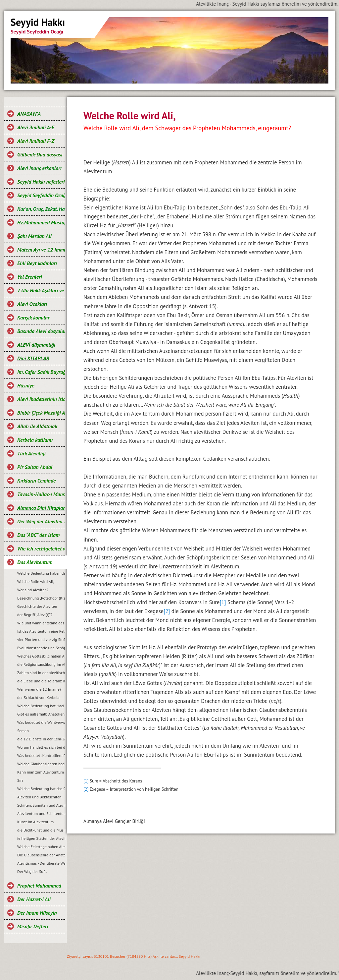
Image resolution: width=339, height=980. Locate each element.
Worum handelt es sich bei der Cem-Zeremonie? (41, 747)
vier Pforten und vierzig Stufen (41, 639)
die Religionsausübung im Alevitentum (41, 664)
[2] (167, 611)
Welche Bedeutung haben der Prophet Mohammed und (41, 573)
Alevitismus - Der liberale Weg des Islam (41, 863)
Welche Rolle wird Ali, (36, 581)
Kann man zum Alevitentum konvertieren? (41, 772)
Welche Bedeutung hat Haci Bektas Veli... (41, 706)
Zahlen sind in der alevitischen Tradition (41, 673)
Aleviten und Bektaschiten (39, 797)
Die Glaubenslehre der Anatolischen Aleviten (41, 855)
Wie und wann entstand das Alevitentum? (41, 623)
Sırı (20, 780)
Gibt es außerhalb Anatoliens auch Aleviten (41, 714)
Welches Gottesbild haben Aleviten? (41, 656)
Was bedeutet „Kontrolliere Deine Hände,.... (41, 755)
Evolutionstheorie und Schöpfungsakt (41, 648)
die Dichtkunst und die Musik (41, 830)
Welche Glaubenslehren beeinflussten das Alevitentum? (41, 764)
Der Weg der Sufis (32, 871)
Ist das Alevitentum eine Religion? (41, 631)
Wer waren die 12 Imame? (39, 689)
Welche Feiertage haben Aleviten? (41, 847)
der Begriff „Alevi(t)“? (35, 615)
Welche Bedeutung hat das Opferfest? (41, 789)
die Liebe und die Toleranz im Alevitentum (41, 681)
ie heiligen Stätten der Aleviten (41, 838)
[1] (223, 602)
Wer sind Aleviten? (33, 590)
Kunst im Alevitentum (35, 822)
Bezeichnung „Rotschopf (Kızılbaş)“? (41, 598)
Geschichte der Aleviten (37, 606)
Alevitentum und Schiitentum (41, 813)
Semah (23, 731)
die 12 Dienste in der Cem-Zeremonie (41, 739)
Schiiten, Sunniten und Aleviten (41, 805)
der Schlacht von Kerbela (38, 697)
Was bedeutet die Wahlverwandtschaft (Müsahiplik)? (41, 722)
